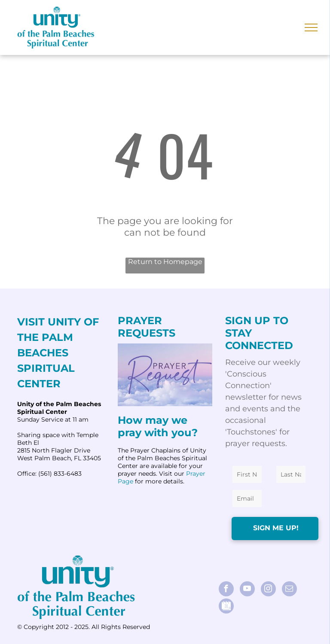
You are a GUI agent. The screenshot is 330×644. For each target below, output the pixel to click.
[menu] (311, 27)
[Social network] (226, 607)
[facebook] (226, 590)
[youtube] (247, 590)
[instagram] (268, 590)
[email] (289, 590)
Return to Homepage (165, 262)
